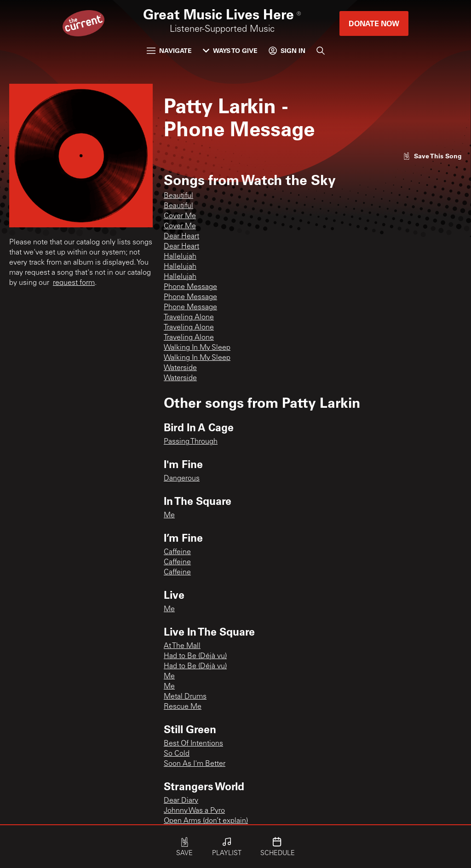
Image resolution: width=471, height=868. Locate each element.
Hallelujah (180, 257)
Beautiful (178, 196)
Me (169, 515)
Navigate (169, 50)
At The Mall (182, 646)
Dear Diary (181, 801)
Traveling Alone (189, 318)
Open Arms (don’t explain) (206, 821)
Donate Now (374, 23)
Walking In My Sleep (197, 348)
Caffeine (177, 552)
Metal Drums (185, 697)
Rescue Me (183, 707)
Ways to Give (230, 50)
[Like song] (432, 156)
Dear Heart (181, 237)
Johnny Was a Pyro (194, 811)
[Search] (321, 51)
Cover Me (180, 216)
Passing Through (191, 442)
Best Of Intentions (193, 744)
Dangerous (182, 479)
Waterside (180, 368)
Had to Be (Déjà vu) (195, 656)
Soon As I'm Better (195, 764)
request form (74, 283)
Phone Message (190, 287)
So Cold (177, 754)
